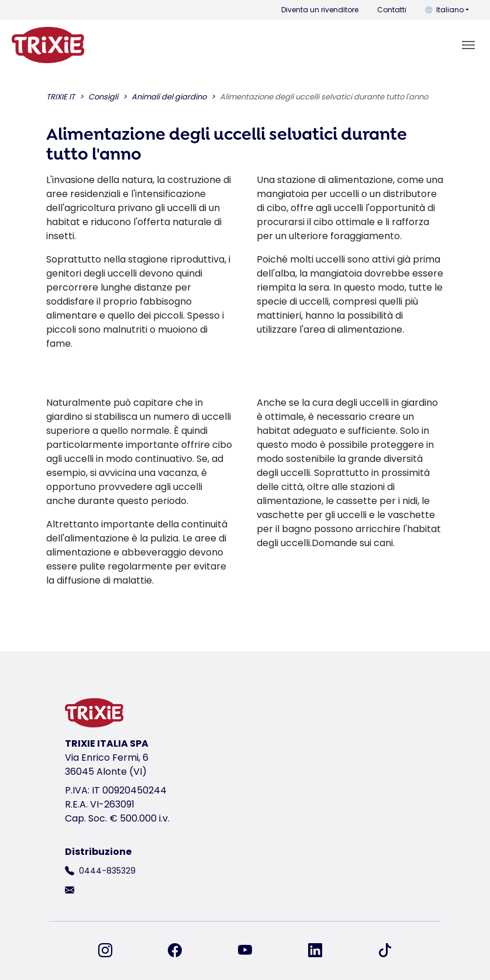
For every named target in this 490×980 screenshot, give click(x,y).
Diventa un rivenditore (320, 10)
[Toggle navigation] (468, 45)
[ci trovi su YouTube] (252, 951)
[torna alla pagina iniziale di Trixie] (48, 45)
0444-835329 (107, 871)
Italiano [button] (444, 10)
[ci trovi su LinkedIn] (322, 951)
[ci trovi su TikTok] (385, 951)
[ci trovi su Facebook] (182, 951)
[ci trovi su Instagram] (112, 951)
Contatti (392, 10)
